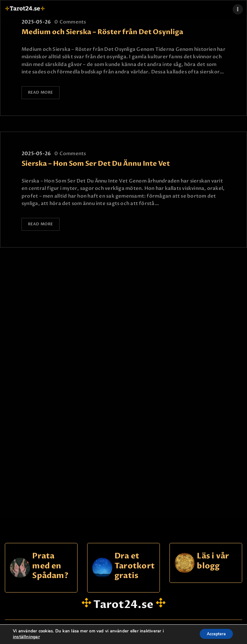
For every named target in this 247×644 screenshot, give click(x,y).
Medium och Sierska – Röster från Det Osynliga (102, 32)
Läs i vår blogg (213, 559)
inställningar (25, 637)
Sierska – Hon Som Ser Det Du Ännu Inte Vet (96, 163)
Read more (41, 93)
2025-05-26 (36, 22)
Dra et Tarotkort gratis (135, 564)
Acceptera (213, 634)
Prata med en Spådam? (50, 564)
